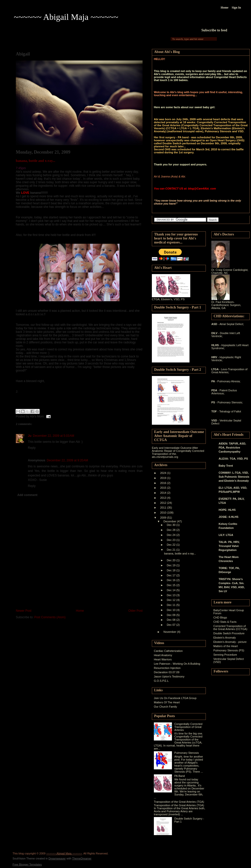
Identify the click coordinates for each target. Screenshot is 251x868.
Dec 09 (171, 615)
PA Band (179, 776)
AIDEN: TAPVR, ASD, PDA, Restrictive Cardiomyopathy (232, 448)
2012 (164, 503)
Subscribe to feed (214, 30)
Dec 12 (171, 600)
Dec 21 (171, 550)
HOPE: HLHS (227, 510)
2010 (164, 513)
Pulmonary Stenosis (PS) (229, 650)
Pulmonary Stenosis (186, 753)
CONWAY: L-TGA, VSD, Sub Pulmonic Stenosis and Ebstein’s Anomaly (234, 477)
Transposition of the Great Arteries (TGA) (179, 802)
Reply (32, 448)
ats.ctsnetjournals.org (165, 457)
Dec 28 (171, 530)
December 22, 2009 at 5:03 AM (53, 436)
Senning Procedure (225, 655)
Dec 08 (171, 620)
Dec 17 (171, 575)
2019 (164, 478)
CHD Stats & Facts (225, 622)
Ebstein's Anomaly (225, 638)
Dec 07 (171, 625)
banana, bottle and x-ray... (36, 161)
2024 (164, 473)
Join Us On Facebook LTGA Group (175, 698)
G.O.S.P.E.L (161, 681)
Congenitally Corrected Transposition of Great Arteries (188, 727)
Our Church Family (165, 707)
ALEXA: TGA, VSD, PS (233, 459)
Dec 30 (171, 525)
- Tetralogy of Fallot (229, 411)
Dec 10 (171, 610)
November (170, 632)
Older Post (135, 611)
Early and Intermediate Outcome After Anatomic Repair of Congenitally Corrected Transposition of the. (178, 451)
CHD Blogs (220, 617)
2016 (164, 483)
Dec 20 (171, 560)
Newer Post (24, 611)
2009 (164, 518)
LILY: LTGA (226, 535)
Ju (30, 436)
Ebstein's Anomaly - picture (230, 642)
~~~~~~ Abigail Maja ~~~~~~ (66, 17)
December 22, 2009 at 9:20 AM (67, 460)
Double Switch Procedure (229, 633)
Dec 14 (171, 590)
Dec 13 (171, 595)
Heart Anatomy (163, 655)
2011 (164, 508)
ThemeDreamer (82, 858)
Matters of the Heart (226, 646)
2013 (164, 498)
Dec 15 (171, 585)
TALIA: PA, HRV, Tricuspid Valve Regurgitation (229, 546)
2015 (164, 488)
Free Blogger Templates (27, 864)
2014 (164, 493)
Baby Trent (226, 466)
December (170, 521)
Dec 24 (171, 535)
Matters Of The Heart (167, 702)
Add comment (27, 495)
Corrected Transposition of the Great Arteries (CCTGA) (230, 628)
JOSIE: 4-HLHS (229, 517)
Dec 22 (171, 545)
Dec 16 (171, 580)
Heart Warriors (163, 659)
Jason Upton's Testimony (169, 676)
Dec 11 (171, 605)
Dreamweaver (57, 858)
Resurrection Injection (167, 668)
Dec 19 (171, 565)
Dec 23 (171, 540)
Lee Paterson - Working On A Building (177, 664)
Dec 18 (171, 570)
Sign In (236, 8)
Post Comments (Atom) (50, 617)
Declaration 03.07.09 (167, 672)
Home (225, 8)
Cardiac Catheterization (168, 651)
